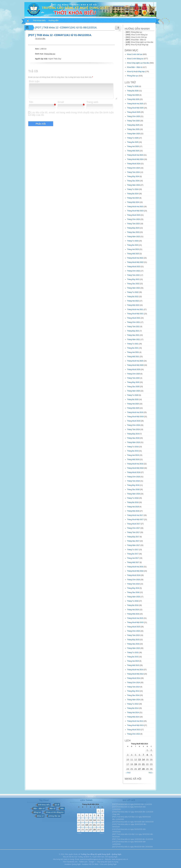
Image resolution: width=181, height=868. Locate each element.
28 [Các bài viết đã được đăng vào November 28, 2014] (143, 769)
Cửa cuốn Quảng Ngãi (108, 864)
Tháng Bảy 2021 (133, 331)
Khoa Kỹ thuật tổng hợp (136, 72)
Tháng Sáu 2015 (133, 644)
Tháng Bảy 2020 (133, 382)
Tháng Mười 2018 (134, 472)
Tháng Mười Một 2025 (135, 108)
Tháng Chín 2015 (134, 631)
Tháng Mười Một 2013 (135, 725)
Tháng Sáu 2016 (133, 592)
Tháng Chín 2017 (134, 528)
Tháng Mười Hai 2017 (135, 515)
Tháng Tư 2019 (133, 447)
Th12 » (151, 773)
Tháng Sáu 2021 (133, 335)
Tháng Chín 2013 (134, 734)
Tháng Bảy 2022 (133, 279)
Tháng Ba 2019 (133, 451)
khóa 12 (40, 816)
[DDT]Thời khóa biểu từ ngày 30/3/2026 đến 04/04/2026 (133, 822)
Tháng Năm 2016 (134, 597)
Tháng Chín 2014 (134, 683)
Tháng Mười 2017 (134, 524)
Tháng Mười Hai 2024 (135, 155)
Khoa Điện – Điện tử (135, 67)
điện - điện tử (39, 808)
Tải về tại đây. (40, 39)
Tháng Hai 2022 (133, 301)
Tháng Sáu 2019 (133, 438)
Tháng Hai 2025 (133, 146)
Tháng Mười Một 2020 (135, 365)
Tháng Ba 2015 (133, 657)
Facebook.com (72, 862)
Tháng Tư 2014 (133, 704)
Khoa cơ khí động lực (55, 812)
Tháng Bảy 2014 (133, 691)
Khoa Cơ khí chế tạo (135, 54)
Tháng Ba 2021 (133, 348)
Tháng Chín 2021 (134, 322)
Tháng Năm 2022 (134, 288)
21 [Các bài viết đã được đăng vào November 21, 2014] (143, 764)
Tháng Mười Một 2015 (135, 622)
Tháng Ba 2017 (133, 554)
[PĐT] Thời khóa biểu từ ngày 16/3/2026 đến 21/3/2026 (133, 839)
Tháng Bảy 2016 (133, 588)
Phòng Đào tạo (50, 54)
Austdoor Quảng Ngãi (73, 864)
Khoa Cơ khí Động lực (135, 59)
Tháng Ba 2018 (133, 502)
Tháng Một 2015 (133, 665)
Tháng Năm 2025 (134, 134)
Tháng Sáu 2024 (133, 181)
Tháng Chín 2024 (134, 168)
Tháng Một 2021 (133, 357)
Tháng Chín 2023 (134, 219)
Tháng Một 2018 (133, 511)
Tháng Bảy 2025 (133, 125)
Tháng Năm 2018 (134, 494)
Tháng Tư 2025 (133, 138)
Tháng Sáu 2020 (133, 387)
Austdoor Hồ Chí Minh (90, 864)
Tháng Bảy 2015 (133, 640)
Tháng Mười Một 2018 (135, 468)
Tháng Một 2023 (133, 254)
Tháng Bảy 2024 (133, 177)
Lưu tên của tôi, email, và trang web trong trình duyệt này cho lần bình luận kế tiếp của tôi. (71, 114)
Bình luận (34, 81)
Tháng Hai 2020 (133, 404)
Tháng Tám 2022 (133, 275)
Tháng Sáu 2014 (133, 695)
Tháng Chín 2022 (134, 271)
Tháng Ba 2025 (133, 142)
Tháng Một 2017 (133, 562)
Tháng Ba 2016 (133, 605)
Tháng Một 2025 (133, 151)
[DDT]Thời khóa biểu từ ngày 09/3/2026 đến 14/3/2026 (133, 847)
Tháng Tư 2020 (133, 395)
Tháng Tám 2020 (133, 378)
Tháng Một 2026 (133, 99)
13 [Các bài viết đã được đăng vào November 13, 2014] (139, 760)
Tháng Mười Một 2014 (135, 674)
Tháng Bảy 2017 (133, 537)
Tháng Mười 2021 (134, 318)
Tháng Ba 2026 (133, 91)
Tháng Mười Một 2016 (135, 571)
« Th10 (128, 773)
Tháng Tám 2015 (133, 635)
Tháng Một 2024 (133, 202)
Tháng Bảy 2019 (133, 434)
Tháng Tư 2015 (133, 652)
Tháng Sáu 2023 (133, 232)
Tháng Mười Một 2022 (135, 262)
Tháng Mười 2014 (134, 678)
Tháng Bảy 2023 (133, 228)
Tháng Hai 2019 (133, 455)
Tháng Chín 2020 (134, 374)
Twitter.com (83, 862)
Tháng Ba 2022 (133, 297)
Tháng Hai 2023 (133, 249)
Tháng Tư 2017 (133, 550)
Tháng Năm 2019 (134, 442)
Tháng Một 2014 (133, 717)
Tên (31, 102)
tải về (57, 805)
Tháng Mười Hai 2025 (135, 104)
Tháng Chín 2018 (134, 477)
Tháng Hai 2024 (133, 198)
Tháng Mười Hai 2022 (135, 258)
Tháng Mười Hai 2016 (135, 567)
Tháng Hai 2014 (133, 713)
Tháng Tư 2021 (133, 344)
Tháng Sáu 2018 (133, 490)
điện (62, 808)
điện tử (52, 808)
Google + (92, 862)
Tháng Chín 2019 (134, 425)
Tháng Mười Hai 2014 (135, 670)
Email (61, 102)
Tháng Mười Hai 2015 (135, 618)
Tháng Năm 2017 (134, 545)
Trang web (92, 102)
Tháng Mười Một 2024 (135, 159)
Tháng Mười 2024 (134, 164)
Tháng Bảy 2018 (133, 485)
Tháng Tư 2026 (133, 86)
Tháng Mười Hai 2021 (135, 309)
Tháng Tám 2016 (133, 584)
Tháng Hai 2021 (133, 352)
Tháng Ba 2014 (133, 708)
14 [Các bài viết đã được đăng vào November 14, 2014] (143, 760)
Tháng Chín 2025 (134, 116)
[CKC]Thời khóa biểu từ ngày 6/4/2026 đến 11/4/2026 (132, 804)
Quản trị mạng (113, 862)
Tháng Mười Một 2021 (135, 314)
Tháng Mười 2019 (134, 421)
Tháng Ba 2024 (133, 194)
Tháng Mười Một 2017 (135, 520)
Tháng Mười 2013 (134, 730)
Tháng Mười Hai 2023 (135, 207)
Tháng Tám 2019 (133, 430)
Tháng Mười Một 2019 (135, 417)
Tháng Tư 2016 (133, 601)
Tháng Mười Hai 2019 (135, 412)
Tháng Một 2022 (133, 305)
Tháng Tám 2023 (133, 224)
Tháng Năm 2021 (134, 339)
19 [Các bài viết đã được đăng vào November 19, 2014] (136, 764)
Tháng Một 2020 (133, 408)
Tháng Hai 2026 (133, 95)
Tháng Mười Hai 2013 (135, 721)
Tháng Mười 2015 (134, 627)
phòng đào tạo (54, 816)
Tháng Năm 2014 (134, 700)
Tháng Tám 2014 (133, 687)
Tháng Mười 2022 (134, 267)
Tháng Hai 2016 (133, 610)
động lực (37, 812)
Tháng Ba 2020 (133, 399)
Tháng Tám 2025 (133, 121)
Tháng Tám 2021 (133, 327)
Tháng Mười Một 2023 (135, 211)
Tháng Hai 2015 (133, 661)
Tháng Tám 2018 (133, 481)
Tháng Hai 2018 (133, 507)
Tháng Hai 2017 (133, 558)
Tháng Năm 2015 (134, 648)
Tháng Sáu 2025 (133, 129)
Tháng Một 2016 (133, 614)
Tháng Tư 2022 (133, 292)
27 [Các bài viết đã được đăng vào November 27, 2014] (139, 769)
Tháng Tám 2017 (133, 532)
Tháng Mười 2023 (134, 215)
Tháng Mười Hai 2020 (135, 361)
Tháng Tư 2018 (133, 498)
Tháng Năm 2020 (134, 391)
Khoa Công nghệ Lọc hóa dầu (138, 63)
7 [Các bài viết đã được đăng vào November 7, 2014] (143, 755)
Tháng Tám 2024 (133, 172)
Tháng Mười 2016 (134, 575)
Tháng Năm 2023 (134, 237)
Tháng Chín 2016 (134, 580)
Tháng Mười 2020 (134, 369)
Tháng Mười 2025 (134, 112)
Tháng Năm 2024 (134, 185)
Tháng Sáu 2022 (133, 284)
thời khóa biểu (44, 805)
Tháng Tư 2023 (133, 241)
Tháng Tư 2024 (133, 189)
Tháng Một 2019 (133, 460)
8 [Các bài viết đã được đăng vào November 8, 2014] (147, 755)
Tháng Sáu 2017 (133, 541)
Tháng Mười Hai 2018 (135, 464)
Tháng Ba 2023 (133, 245)
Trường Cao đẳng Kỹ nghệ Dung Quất (95, 854)
